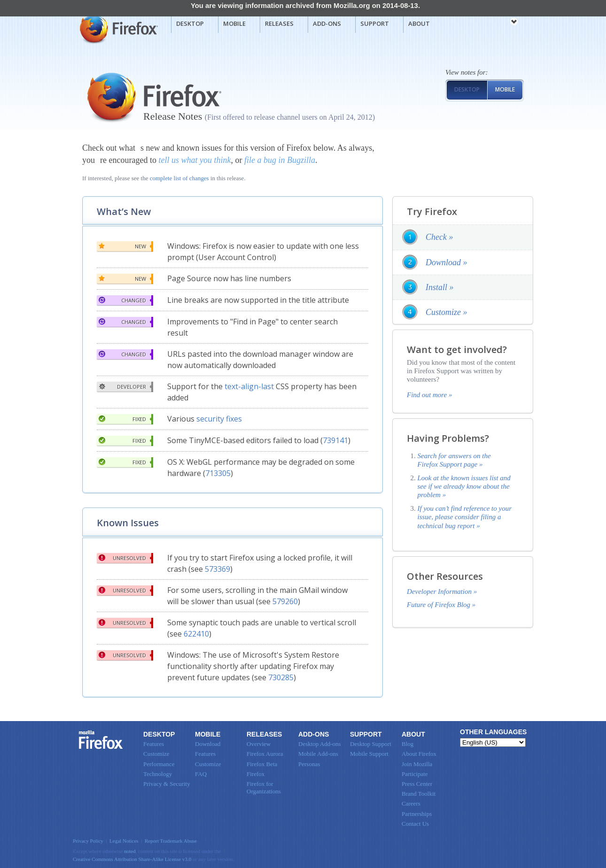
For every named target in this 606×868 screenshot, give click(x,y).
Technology (158, 774)
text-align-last (249, 386)
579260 (285, 601)
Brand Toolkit (419, 794)
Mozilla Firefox (118, 29)
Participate (415, 774)
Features (154, 744)
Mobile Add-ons (318, 754)
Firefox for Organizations (264, 787)
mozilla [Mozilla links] (493, 23)
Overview (259, 744)
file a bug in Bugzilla (280, 160)
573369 (218, 569)
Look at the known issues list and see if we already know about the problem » (464, 487)
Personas (309, 764)
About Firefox (419, 754)
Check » (439, 237)
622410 (196, 634)
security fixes (219, 419)
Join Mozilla (417, 764)
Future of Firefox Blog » (441, 605)
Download (208, 744)
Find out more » (430, 395)
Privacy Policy (88, 841)
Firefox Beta (262, 764)
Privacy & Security (167, 784)
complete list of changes (179, 178)
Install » (440, 287)
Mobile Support (369, 754)
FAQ (201, 774)
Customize (156, 754)
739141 (335, 440)
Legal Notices (124, 841)
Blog (408, 744)
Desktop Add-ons (320, 744)
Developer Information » (442, 591)
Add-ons (327, 23)
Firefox (101, 740)
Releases (279, 23)
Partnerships (417, 814)
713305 (218, 473)
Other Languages (493, 732)
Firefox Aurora (265, 754)
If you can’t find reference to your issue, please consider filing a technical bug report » (465, 517)
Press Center (417, 784)
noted (130, 851)
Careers (411, 803)
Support (375, 23)
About (419, 23)
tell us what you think (194, 160)
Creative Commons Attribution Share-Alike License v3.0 (132, 859)
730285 (281, 677)
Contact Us (415, 824)
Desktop (190, 23)
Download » (447, 262)
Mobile (234, 23)
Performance (159, 764)
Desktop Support (371, 744)
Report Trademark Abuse (171, 841)
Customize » (447, 312)
